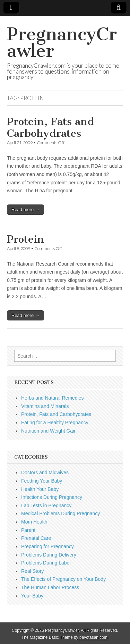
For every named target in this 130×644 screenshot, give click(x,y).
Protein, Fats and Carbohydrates (51, 127)
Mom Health (34, 522)
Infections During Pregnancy (52, 497)
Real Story (32, 571)
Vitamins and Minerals (45, 406)
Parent (28, 530)
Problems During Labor (46, 563)
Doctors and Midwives (45, 472)
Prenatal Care (36, 538)
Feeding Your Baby (42, 481)
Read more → (25, 210)
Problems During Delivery (49, 555)
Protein (25, 239)
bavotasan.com (93, 637)
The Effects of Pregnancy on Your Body (63, 579)
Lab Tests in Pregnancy (46, 505)
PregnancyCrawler (62, 43)
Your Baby (32, 596)
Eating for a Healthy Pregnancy (55, 423)
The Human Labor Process (50, 587)
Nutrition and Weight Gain (49, 431)
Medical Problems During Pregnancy (60, 513)
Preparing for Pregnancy (47, 546)
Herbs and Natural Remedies (53, 398)
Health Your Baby (40, 489)
